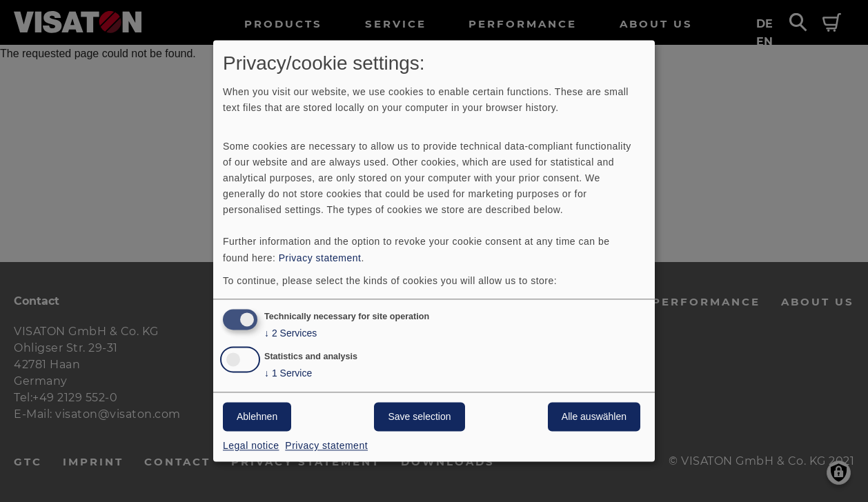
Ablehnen (257, 417)
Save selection (419, 417)
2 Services (290, 334)
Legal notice (251, 446)
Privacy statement (320, 258)
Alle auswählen (594, 417)
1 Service (288, 374)
